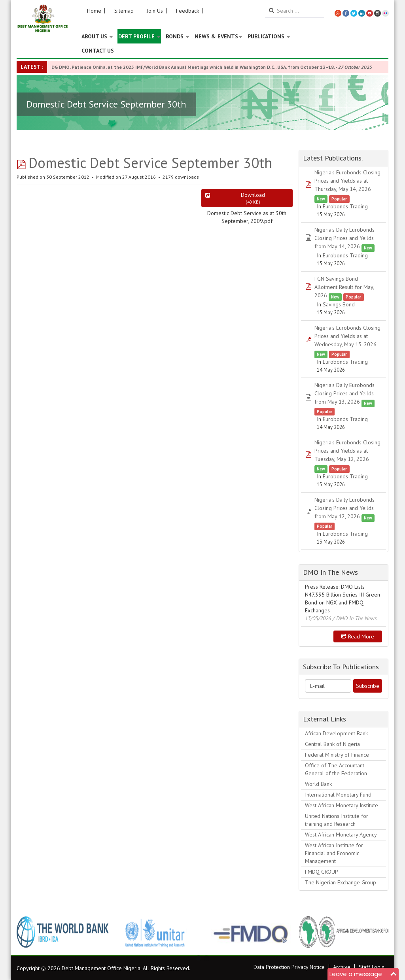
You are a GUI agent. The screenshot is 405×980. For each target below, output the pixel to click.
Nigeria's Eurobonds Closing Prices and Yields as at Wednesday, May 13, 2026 (347, 336)
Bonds (177, 36)
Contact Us (98, 51)
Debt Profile (139, 36)
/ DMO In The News (355, 618)
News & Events (218, 36)
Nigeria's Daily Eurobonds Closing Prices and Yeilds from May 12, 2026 (344, 508)
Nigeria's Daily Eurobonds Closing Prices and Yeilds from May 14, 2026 (344, 238)
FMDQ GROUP (322, 872)
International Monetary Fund (338, 795)
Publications (269, 36)
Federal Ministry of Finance (337, 755)
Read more (358, 636)
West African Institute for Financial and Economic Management (334, 853)
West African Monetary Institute (342, 805)
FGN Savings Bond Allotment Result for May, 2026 (344, 287)
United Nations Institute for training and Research (337, 820)
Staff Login (372, 967)
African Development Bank (336, 733)
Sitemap (124, 11)
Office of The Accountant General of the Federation (336, 769)
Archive (342, 967)
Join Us (155, 11)
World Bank (318, 784)
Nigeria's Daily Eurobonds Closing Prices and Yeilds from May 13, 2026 (344, 393)
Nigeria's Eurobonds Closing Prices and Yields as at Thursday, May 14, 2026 (347, 181)
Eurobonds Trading (345, 206)
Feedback (187, 11)
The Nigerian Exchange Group (341, 882)
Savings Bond (339, 304)
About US (97, 36)
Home (94, 11)
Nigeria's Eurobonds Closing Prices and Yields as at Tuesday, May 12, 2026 (347, 451)
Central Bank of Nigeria (332, 744)
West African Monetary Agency (341, 835)
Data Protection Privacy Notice (289, 967)
